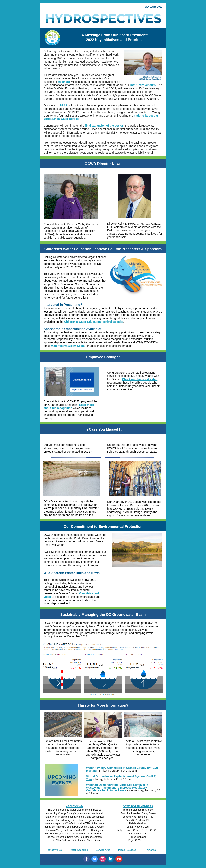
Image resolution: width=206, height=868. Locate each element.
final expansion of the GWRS (104, 126)
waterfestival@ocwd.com (68, 346)
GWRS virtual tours (143, 85)
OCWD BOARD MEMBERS (138, 806)
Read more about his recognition (69, 406)
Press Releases (127, 850)
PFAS (63, 105)
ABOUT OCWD (74, 806)
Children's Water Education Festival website (94, 322)
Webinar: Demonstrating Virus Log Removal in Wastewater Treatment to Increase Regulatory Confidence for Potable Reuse (117, 788)
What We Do (55, 850)
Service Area (103, 850)
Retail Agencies (79, 850)
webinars (64, 82)
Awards (151, 850)
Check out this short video (140, 379)
